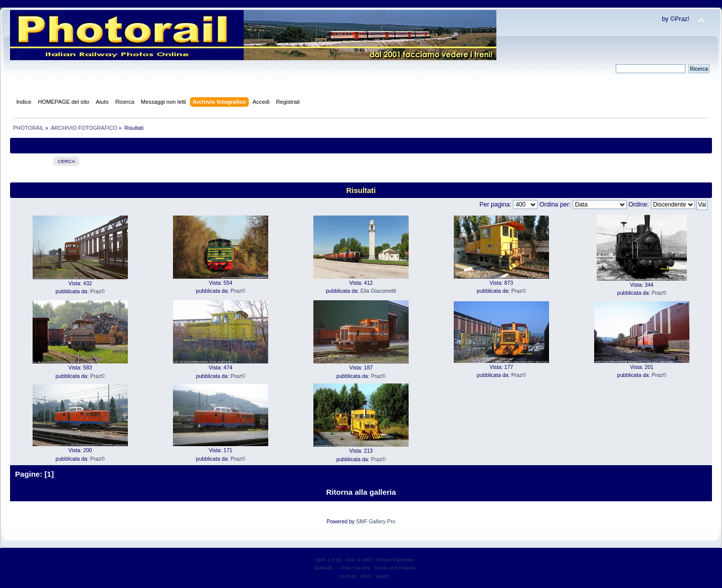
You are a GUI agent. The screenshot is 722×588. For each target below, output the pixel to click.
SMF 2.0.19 (328, 560)
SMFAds (323, 568)
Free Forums (356, 568)
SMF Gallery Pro (376, 521)
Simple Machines (395, 560)
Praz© (98, 291)
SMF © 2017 (359, 560)
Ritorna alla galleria (361, 492)
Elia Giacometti (378, 291)
